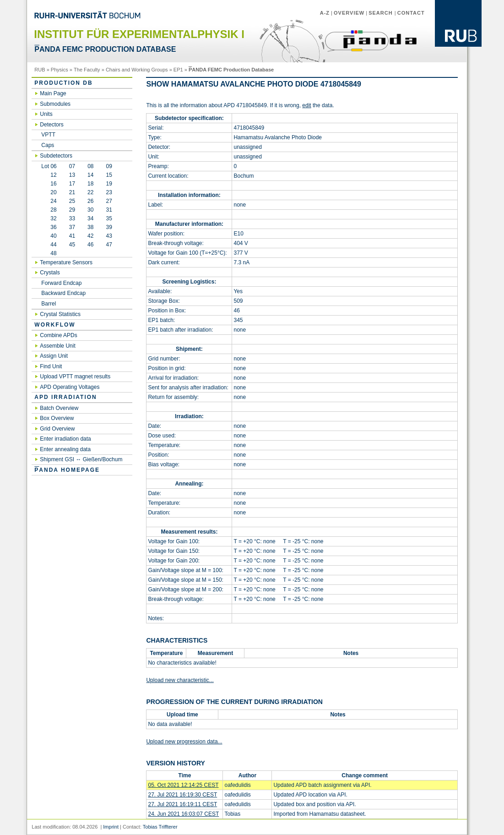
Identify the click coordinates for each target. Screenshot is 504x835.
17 (72, 184)
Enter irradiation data (65, 439)
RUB (40, 70)
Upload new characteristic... (180, 680)
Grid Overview (57, 429)
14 (90, 175)
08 (90, 166)
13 (72, 175)
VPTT (48, 135)
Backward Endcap (63, 293)
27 (109, 201)
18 (90, 184)
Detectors (51, 125)
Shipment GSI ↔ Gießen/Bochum (81, 459)
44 (49, 245)
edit (306, 105)
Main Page (53, 93)
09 (109, 166)
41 (72, 236)
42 (90, 236)
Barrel (49, 304)
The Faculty (87, 70)
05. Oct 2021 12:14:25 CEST (183, 785)
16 (49, 184)
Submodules (55, 104)
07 (72, 166)
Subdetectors (56, 156)
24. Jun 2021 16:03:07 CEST (183, 814)
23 (109, 192)
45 (72, 245)
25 (72, 201)
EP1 (178, 70)
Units (46, 114)
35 (109, 218)
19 (109, 184)
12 (49, 175)
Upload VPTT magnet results (75, 377)
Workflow (55, 325)
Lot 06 (49, 166)
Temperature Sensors (66, 262)
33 (72, 218)
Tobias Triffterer (160, 827)
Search (382, 13)
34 (90, 218)
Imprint (111, 827)
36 (49, 227)
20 (49, 192)
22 (90, 192)
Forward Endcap (61, 283)
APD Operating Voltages (70, 387)
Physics (60, 70)
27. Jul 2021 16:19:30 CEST (182, 795)
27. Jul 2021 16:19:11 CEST (182, 804)
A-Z (325, 13)
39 (109, 227)
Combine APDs (58, 335)
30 (90, 210)
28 (49, 210)
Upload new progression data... (184, 742)
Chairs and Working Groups (137, 70)
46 (90, 245)
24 (49, 201)
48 (49, 253)
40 (49, 236)
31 (109, 210)
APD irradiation (65, 397)
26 (90, 201)
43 (109, 236)
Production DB (63, 83)
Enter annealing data (65, 449)
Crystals (50, 273)
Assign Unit (54, 356)
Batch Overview (59, 408)
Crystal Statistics (60, 314)
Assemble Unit (57, 346)
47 (109, 245)
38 (90, 227)
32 (49, 218)
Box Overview (57, 418)
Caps (48, 145)
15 (109, 175)
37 (72, 227)
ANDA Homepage (67, 470)
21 (72, 192)
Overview (349, 13)
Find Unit (51, 366)
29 (72, 210)
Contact (411, 13)
